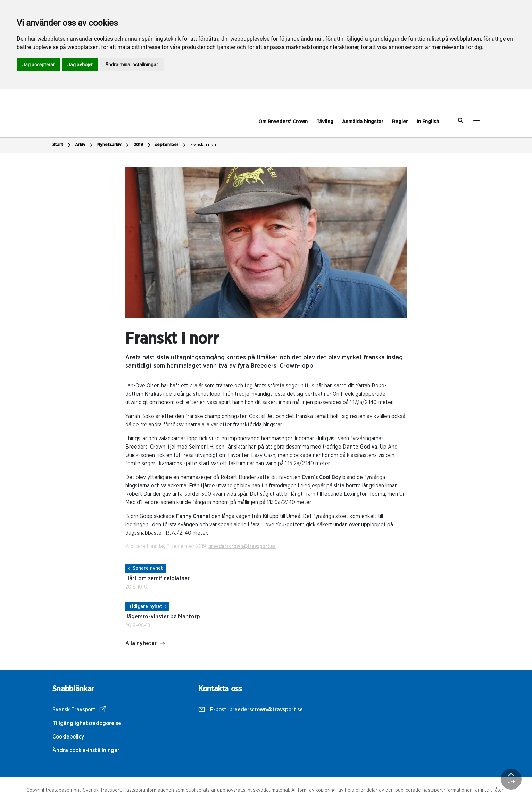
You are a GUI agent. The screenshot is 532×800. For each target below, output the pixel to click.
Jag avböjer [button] (80, 65)
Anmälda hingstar (363, 122)
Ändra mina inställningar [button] (132, 65)
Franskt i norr (203, 145)
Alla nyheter (145, 644)
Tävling (325, 122)
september (171, 145)
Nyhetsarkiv (114, 145)
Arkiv (85, 145)
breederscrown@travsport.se (242, 547)
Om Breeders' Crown (283, 122)
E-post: (251, 710)
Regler (400, 122)
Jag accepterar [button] (39, 65)
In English (428, 122)
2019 (143, 145)
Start (62, 145)
